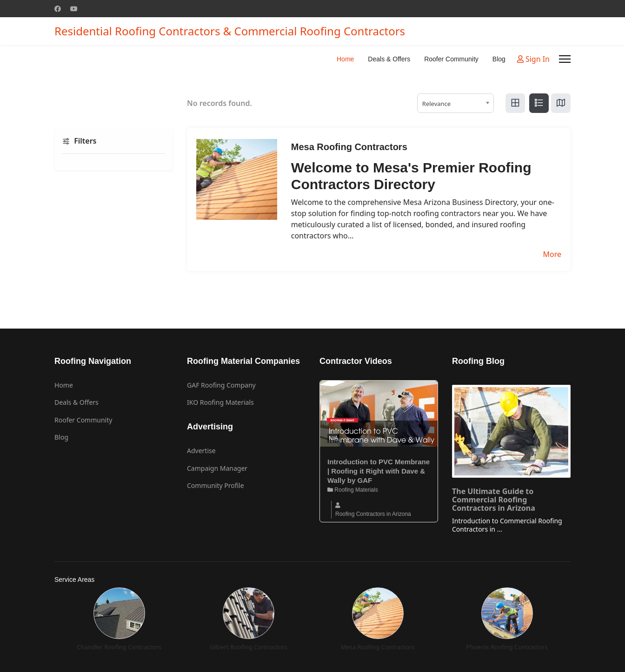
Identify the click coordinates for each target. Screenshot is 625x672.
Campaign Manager (217, 468)
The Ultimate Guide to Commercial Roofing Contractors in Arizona (494, 500)
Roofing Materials (353, 490)
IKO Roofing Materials (220, 402)
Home (345, 59)
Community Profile (216, 485)
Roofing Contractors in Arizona (373, 514)
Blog (499, 59)
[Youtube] (74, 9)
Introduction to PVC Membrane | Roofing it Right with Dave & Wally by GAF (379, 471)
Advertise (201, 451)
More (552, 254)
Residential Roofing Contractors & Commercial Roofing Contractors (230, 31)
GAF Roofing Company (221, 385)
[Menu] (565, 59)
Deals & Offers (389, 59)
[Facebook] (58, 9)
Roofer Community (451, 59)
